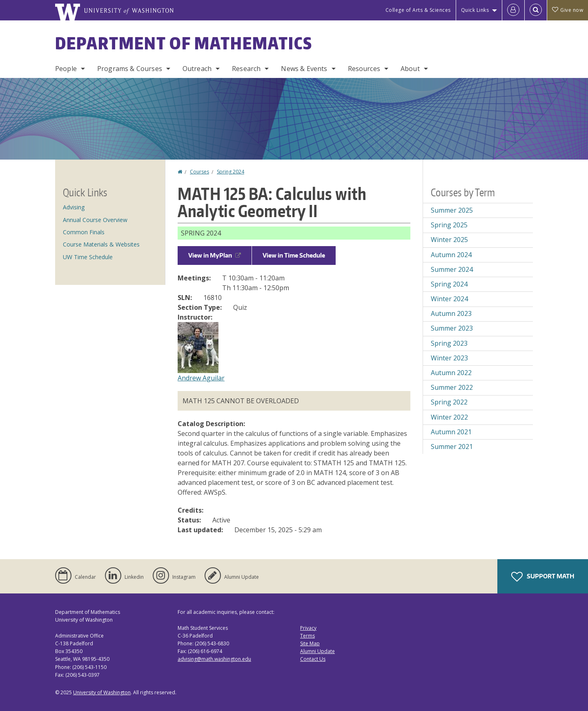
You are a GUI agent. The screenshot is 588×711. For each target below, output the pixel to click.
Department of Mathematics (184, 43)
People (66, 69)
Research (246, 69)
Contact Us (313, 659)
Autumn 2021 (451, 432)
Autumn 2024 (451, 255)
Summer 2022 (452, 387)
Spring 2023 (449, 343)
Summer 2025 (452, 210)
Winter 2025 (449, 240)
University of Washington (102, 692)
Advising (74, 207)
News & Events (304, 69)
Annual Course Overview (95, 220)
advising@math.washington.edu (214, 659)
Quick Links (475, 10)
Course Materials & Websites (101, 244)
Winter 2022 (449, 417)
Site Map (310, 643)
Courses (199, 172)
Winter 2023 (449, 358)
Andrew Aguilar (201, 378)
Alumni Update (317, 651)
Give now (568, 10)
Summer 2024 (452, 269)
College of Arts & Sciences (418, 10)
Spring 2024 (231, 172)
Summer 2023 (452, 328)
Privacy (308, 628)
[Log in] (513, 10)
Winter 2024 (449, 299)
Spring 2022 (449, 402)
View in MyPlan (215, 255)
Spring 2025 (449, 225)
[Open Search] (536, 10)
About (410, 69)
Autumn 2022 (451, 373)
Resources (364, 69)
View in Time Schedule (294, 255)
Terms (307, 636)
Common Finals (84, 232)
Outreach (197, 69)
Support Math (543, 577)
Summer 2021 (452, 447)
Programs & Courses (130, 69)
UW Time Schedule (88, 257)
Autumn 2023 (451, 313)
